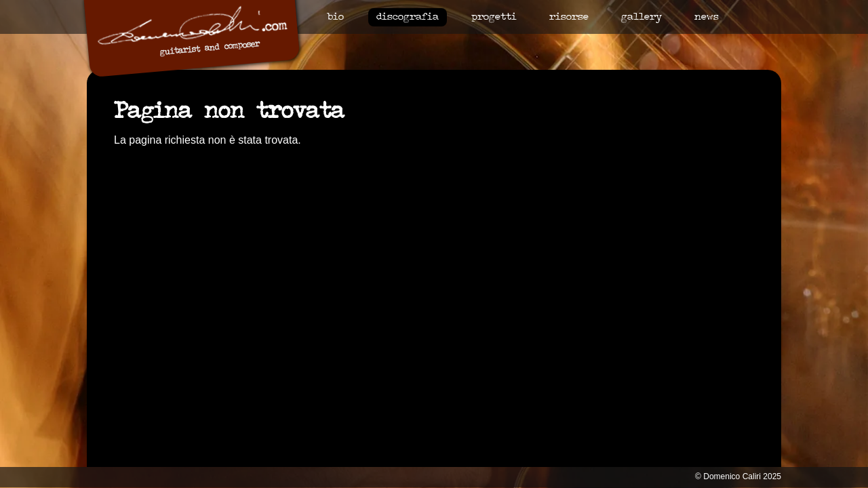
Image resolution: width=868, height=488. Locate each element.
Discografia (408, 17)
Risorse (569, 17)
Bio (335, 17)
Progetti (494, 17)
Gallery (642, 17)
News (707, 17)
